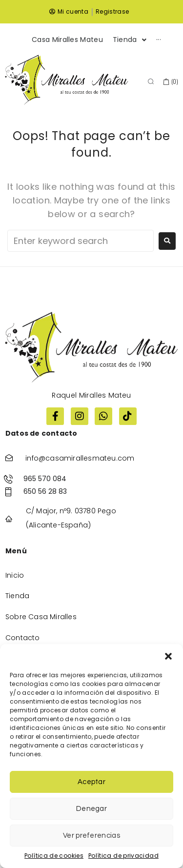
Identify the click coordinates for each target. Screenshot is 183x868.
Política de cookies (54, 856)
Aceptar (91, 782)
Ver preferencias (91, 836)
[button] (168, 656)
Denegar (91, 809)
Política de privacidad (123, 856)
